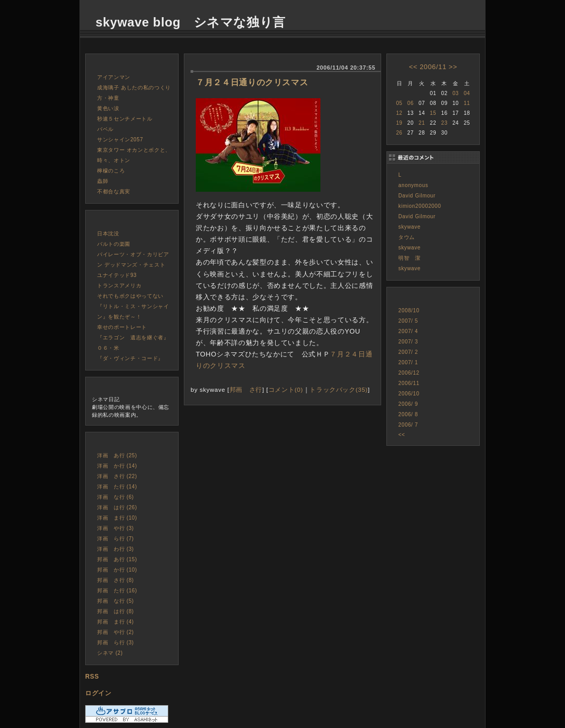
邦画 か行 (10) (117, 570)
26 (399, 133)
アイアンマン (114, 77)
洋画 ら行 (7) (116, 539)
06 (410, 103)
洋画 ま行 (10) (117, 518)
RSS (92, 677)
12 (399, 113)
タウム (407, 237)
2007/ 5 (408, 321)
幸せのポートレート (122, 327)
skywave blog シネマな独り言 (191, 22)
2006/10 (409, 394)
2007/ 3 (408, 342)
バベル (105, 129)
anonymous (413, 185)
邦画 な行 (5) (116, 601)
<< (413, 67)
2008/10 (409, 310)
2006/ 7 (408, 425)
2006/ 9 (408, 404)
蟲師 (103, 181)
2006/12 (409, 373)
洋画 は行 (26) (117, 507)
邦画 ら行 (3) (116, 643)
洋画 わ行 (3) (116, 549)
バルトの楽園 (114, 244)
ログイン (98, 693)
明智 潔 (409, 258)
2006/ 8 (408, 414)
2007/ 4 (408, 331)
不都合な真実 (114, 191)
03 (455, 93)
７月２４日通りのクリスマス (252, 82)
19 (399, 123)
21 (422, 123)
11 (467, 103)
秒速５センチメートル (125, 119)
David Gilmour (417, 196)
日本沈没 (108, 234)
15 (433, 113)
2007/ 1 (408, 362)
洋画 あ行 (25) (117, 455)
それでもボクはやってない (130, 296)
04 (467, 93)
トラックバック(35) (339, 389)
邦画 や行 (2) (116, 632)
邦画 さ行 (246, 389)
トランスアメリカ (119, 286)
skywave (409, 227)
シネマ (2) (110, 653)
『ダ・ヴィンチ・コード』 (130, 358)
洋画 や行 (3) (116, 528)
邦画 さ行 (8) (116, 580)
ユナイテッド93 (117, 275)
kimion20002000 (420, 206)
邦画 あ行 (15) (117, 559)
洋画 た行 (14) (117, 487)
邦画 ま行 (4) (116, 622)
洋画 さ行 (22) (117, 476)
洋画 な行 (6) (116, 497)
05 (399, 103)
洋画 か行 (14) (117, 466)
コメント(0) (286, 389)
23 (444, 123)
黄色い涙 (108, 108)
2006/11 (433, 67)
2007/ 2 (408, 352)
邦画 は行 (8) (116, 611)
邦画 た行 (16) (117, 591)
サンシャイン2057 (120, 140)
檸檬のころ (111, 171)
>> (453, 67)
